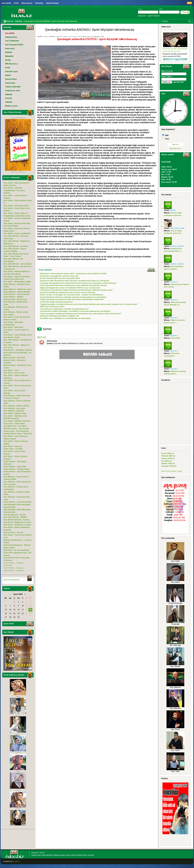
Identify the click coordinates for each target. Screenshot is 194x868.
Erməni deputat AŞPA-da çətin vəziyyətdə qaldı (60, 278)
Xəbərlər (59, 36)
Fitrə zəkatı (175, 338)
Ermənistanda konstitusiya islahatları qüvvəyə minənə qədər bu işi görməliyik (73, 297)
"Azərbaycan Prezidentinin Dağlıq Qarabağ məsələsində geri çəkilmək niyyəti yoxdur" (76, 290)
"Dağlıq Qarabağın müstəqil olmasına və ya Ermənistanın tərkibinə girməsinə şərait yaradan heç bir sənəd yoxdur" (89, 304)
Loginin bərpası (154, 16)
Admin (46, 36)
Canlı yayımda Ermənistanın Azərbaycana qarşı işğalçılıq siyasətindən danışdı (73, 285)
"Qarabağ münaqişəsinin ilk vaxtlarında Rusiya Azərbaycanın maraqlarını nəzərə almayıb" (78, 283)
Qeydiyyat (142, 16)
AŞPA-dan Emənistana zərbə (52, 306)
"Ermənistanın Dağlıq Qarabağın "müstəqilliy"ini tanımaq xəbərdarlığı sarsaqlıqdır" (75, 311)
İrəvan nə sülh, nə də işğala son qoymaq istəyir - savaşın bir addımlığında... (72, 295)
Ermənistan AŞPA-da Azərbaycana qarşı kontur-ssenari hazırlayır (68, 292)
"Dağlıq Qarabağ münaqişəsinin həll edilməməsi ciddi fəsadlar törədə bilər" (72, 299)
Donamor (16, 861)
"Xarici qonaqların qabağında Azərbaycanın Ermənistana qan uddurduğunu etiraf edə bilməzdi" (81, 314)
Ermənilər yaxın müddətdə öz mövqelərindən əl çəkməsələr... (66, 318)
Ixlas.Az (35, 853)
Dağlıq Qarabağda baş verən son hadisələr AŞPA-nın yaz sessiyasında (70, 288)
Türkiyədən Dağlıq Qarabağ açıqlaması (56, 302)
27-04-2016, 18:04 (75, 36)
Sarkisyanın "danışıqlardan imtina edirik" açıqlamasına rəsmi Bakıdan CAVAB (73, 273)
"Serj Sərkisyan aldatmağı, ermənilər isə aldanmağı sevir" (64, 309)
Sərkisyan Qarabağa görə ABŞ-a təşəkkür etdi (59, 316)
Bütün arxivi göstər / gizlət (172, 471)
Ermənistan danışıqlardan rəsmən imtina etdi (59, 276)
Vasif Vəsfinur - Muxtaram (14, 570)
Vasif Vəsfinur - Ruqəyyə (13, 568)
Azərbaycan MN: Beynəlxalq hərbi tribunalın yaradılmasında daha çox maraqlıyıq (74, 281)
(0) (92, 36)
